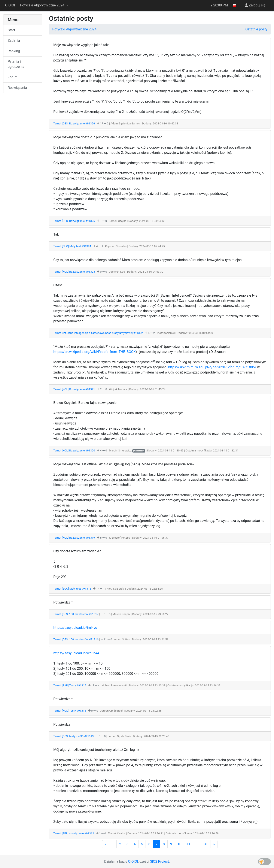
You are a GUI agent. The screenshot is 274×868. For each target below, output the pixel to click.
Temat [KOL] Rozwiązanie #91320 (74, 450)
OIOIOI (10, 5)
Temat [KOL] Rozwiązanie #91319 (74, 538)
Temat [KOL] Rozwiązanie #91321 (74, 389)
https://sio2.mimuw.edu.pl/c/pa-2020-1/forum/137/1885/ (212, 367)
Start (11, 30)
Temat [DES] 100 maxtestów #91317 (76, 614)
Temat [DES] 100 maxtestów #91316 (76, 639)
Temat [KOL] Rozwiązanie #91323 (74, 272)
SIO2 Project (159, 861)
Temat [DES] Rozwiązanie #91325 (74, 221)
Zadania (14, 41)
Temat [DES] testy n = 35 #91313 (74, 736)
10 (179, 844)
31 (206, 844)
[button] (44, 5)
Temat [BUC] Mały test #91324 (72, 246)
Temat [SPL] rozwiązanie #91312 (74, 833)
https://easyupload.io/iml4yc (75, 628)
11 (189, 844)
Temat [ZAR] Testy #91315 (70, 685)
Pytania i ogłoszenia (16, 64)
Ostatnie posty (256, 29)
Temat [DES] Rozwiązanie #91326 (74, 123)
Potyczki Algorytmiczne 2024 (74, 29)
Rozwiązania (17, 88)
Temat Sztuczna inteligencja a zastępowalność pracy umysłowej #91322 (98, 333)
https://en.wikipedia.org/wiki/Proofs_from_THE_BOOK (94, 352)
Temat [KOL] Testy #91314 (70, 711)
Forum (13, 77)
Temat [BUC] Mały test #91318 (72, 589)
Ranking (14, 51)
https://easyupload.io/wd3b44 (76, 653)
